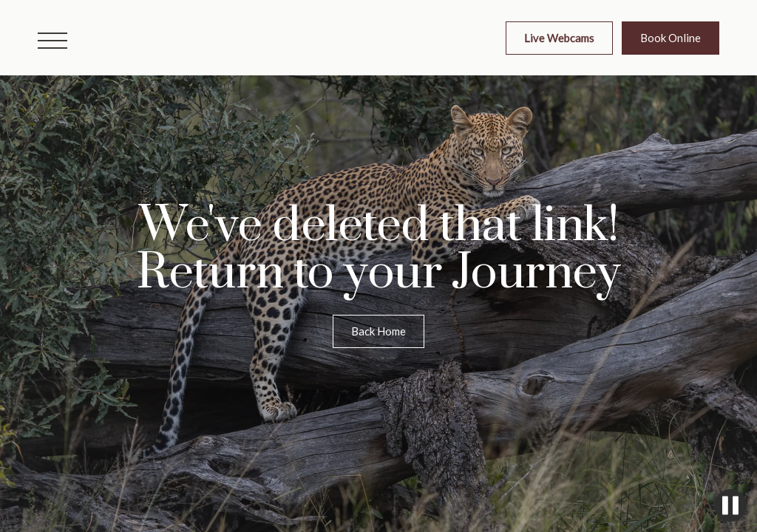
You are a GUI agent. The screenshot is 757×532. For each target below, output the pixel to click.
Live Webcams (559, 38)
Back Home (378, 331)
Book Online (671, 38)
